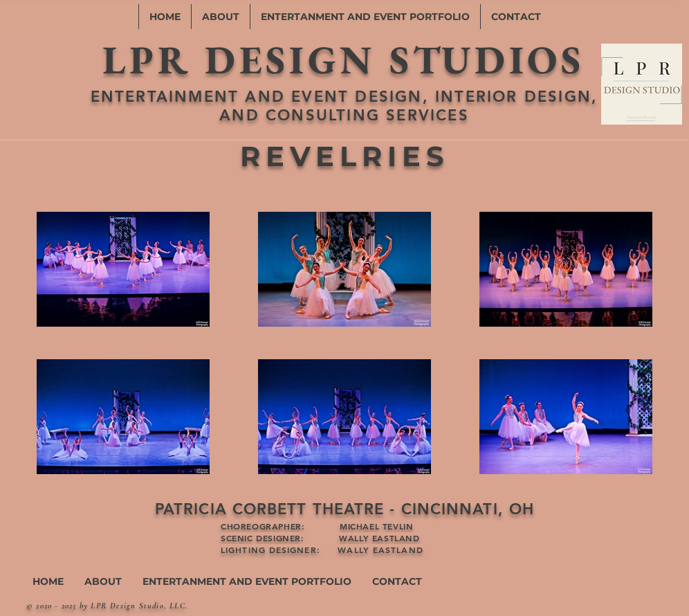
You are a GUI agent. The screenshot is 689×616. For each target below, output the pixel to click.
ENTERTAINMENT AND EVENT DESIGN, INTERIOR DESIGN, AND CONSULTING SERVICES (344, 106)
